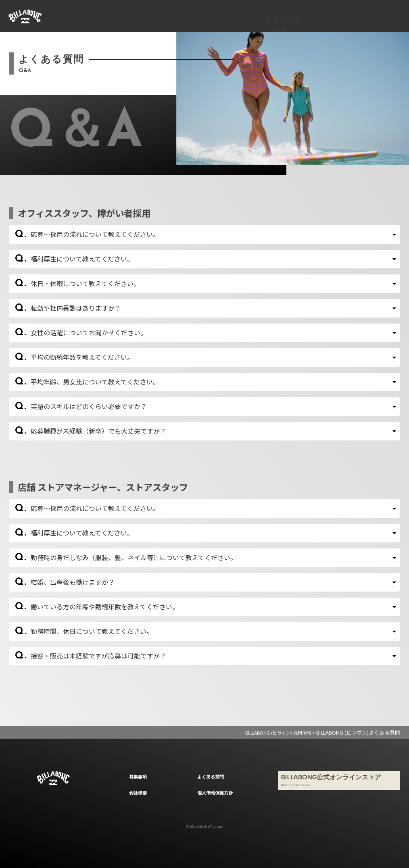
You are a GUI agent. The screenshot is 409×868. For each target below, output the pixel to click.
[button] (204, 235)
